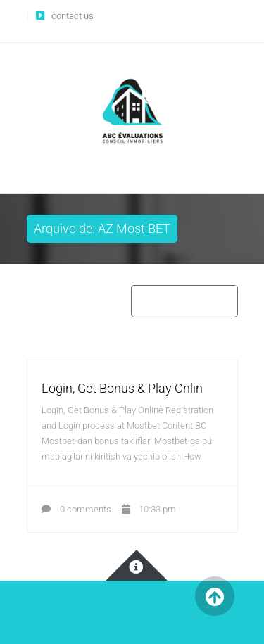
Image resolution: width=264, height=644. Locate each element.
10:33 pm (149, 509)
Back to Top (215, 596)
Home (150, 301)
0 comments (76, 509)
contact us (73, 16)
